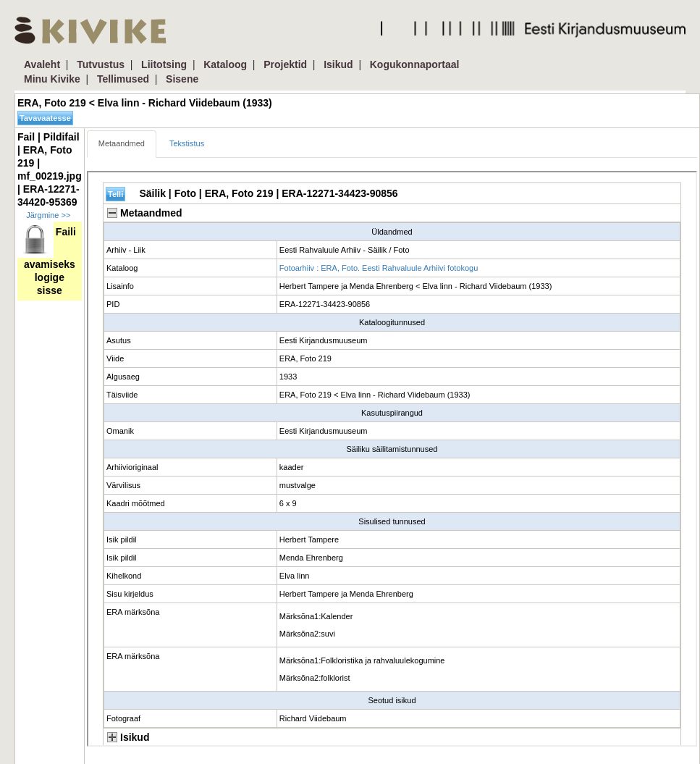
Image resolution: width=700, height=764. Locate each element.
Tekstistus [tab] (187, 143)
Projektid (285, 64)
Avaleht (42, 64)
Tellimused (123, 79)
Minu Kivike (52, 79)
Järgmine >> (48, 215)
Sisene (182, 79)
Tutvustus (101, 64)
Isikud (338, 64)
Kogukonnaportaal (415, 64)
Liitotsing (164, 64)
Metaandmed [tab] (122, 143)
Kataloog (225, 64)
